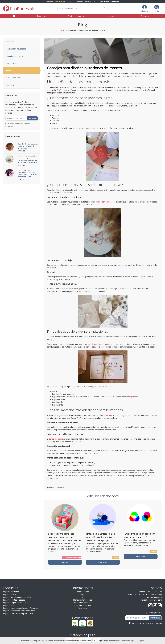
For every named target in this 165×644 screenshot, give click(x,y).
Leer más (65, 562)
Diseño (23, 70)
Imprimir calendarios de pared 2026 (18, 613)
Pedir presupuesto (76, 16)
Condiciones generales (82, 603)
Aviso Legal (82, 608)
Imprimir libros (9, 605)
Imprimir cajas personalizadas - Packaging (21, 608)
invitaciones (82, 128)
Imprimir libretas (10, 594)
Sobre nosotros (83, 592)
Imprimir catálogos (11, 592)
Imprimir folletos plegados (14, 600)
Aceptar (141, 641)
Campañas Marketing (14, 56)
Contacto (145, 16)
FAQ (82, 597)
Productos (42, 16)
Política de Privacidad (83, 605)
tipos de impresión (113, 415)
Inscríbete (32, 118)
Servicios (110, 16)
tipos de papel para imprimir (99, 344)
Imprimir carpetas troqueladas (16, 603)
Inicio (62, 30)
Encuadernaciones (13, 78)
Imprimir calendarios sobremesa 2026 (19, 611)
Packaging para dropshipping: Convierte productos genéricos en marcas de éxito (28, 173)
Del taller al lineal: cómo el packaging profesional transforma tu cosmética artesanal (28, 159)
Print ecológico (12, 63)
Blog (67, 30)
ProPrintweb (62, 90)
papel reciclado (135, 397)
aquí (132, 641)
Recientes (9, 42)
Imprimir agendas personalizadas (17, 597)
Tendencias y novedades (16, 49)
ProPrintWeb (156, 597)
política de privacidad (154, 623)
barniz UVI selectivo (57, 439)
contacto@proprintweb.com (109, 2)
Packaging (10, 85)
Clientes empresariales (82, 600)
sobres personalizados (105, 202)
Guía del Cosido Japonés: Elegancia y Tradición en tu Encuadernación (28, 146)
